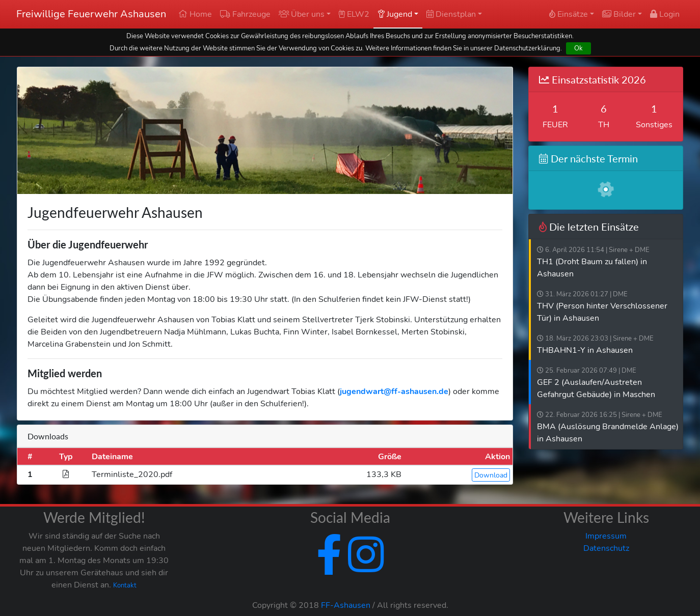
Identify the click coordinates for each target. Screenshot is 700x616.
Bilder (619, 14)
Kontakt (125, 585)
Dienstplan (451, 14)
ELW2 (354, 14)
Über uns (302, 14)
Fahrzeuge (245, 14)
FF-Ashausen (346, 605)
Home (195, 14)
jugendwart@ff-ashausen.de (394, 391)
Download (491, 475)
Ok (578, 48)
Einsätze (569, 14)
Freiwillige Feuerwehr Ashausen (91, 14)
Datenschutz (606, 548)
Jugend (395, 14)
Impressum (606, 536)
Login (665, 14)
